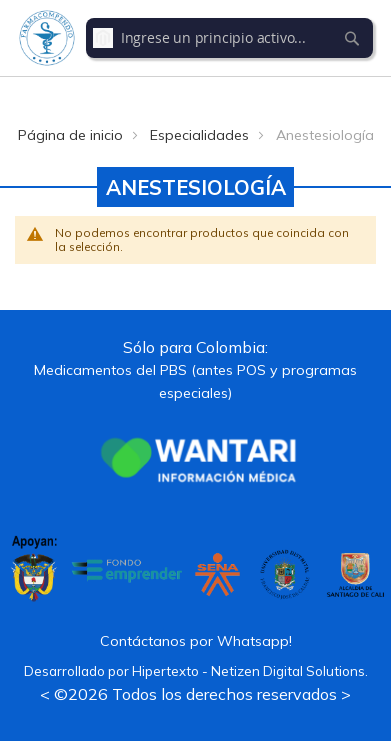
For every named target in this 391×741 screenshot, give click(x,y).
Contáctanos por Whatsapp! (196, 641)
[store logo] (47, 38)
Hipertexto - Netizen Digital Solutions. (250, 671)
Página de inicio (70, 135)
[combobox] (230, 38)
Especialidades (199, 135)
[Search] (352, 38)
